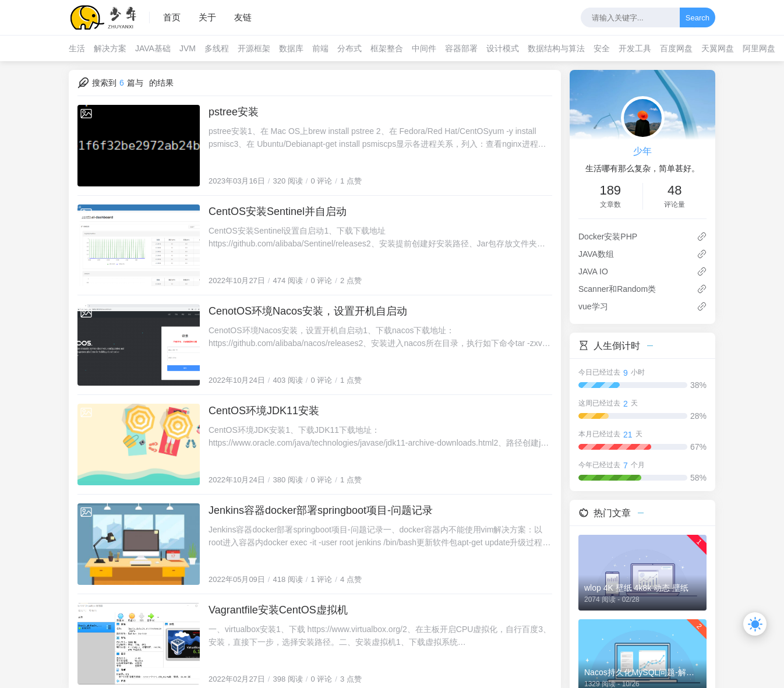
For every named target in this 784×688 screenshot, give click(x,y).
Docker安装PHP (608, 237)
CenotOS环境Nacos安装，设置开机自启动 (308, 311)
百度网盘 (676, 48)
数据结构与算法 (556, 48)
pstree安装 (234, 112)
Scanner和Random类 (617, 289)
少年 (642, 151)
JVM (188, 48)
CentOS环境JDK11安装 (264, 411)
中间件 (424, 48)
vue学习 (593, 306)
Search (698, 18)
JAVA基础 (153, 48)
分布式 (349, 48)
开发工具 (635, 48)
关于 (207, 17)
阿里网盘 (759, 48)
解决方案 (110, 48)
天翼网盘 (718, 48)
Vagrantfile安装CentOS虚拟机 (278, 610)
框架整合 (387, 48)
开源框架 (254, 48)
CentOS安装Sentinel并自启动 (278, 211)
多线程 (217, 48)
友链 (243, 17)
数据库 (291, 48)
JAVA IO (593, 271)
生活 (77, 48)
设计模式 (503, 48)
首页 (172, 17)
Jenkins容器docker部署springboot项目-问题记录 (321, 510)
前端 (320, 48)
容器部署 (461, 48)
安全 (602, 48)
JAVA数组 (596, 254)
